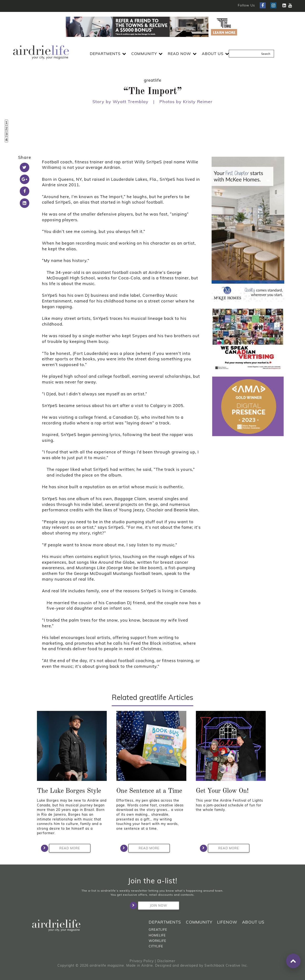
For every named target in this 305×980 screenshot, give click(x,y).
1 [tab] (6, 122)
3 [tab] (6, 134)
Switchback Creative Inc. (226, 965)
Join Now (152, 905)
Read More (64, 848)
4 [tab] (6, 140)
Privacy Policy (142, 961)
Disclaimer (166, 961)
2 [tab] (6, 128)
